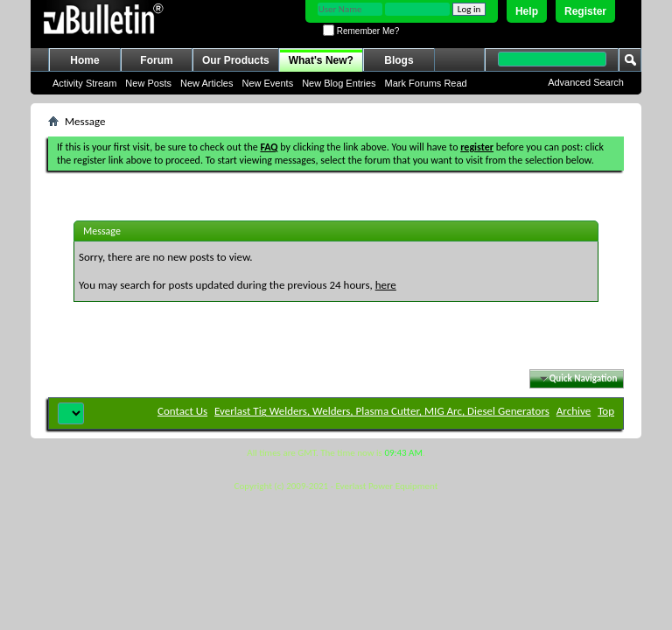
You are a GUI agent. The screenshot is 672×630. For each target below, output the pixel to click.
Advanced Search (586, 82)
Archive (574, 411)
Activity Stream (84, 83)
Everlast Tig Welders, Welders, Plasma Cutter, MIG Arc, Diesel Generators (382, 411)
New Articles (207, 83)
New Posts (148, 83)
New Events (267, 83)
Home (84, 60)
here (386, 285)
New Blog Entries (339, 83)
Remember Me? (361, 31)
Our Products (236, 60)
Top (606, 411)
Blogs (399, 60)
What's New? (321, 60)
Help (527, 11)
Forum (156, 60)
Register (585, 11)
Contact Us (182, 411)
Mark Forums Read (426, 83)
